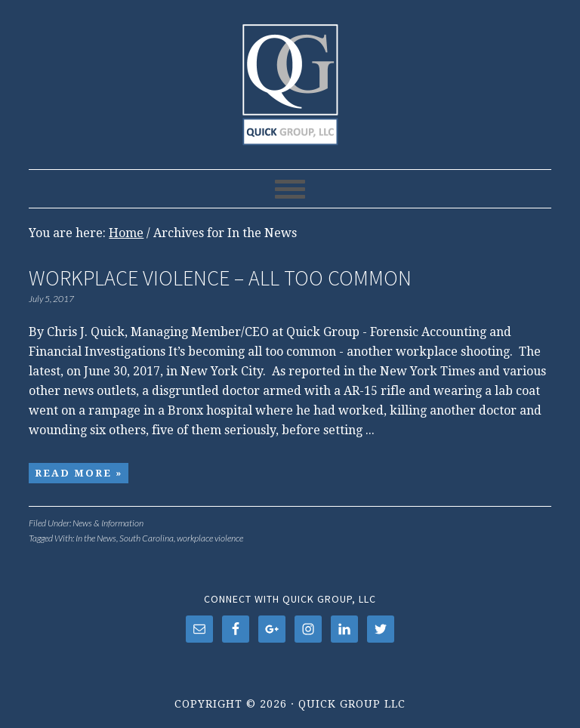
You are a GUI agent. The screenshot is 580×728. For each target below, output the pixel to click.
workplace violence (210, 538)
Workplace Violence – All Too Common (220, 278)
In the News (96, 538)
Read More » (79, 473)
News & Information (108, 523)
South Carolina (147, 538)
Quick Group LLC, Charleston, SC (290, 77)
